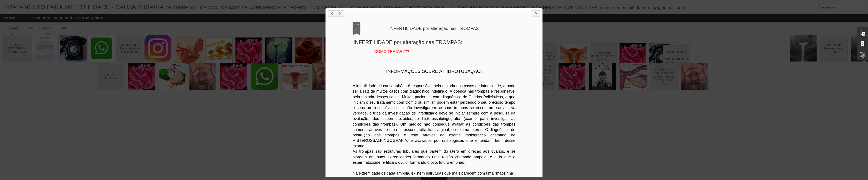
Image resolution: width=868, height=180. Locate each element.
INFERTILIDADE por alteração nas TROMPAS (434, 28)
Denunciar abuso (472, 178)
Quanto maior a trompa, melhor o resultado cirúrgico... (69, 18)
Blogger (457, 178)
